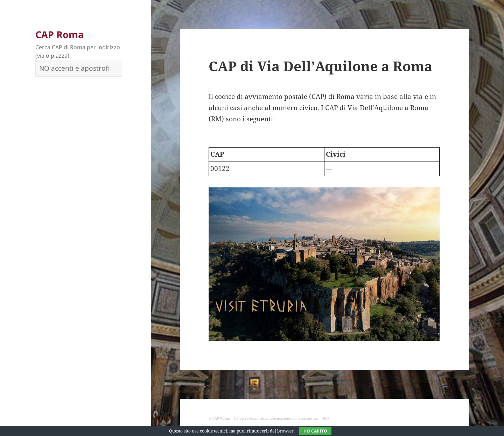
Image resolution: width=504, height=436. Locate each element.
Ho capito (315, 431)
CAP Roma (59, 34)
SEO (325, 418)
